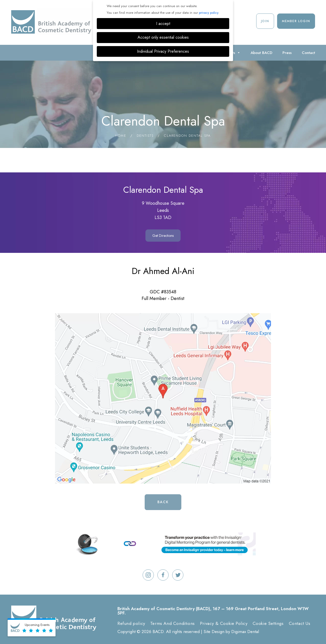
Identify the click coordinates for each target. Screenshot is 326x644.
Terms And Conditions (173, 623)
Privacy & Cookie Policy (224, 623)
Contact (308, 53)
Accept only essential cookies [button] (163, 37)
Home (121, 136)
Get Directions (163, 236)
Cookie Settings (268, 623)
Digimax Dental (245, 632)
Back (163, 502)
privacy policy (209, 13)
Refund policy (131, 623)
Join (265, 21)
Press (287, 53)
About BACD (261, 53)
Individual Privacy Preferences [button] (163, 51)
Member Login (296, 21)
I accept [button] (163, 24)
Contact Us (300, 623)
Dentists (145, 136)
